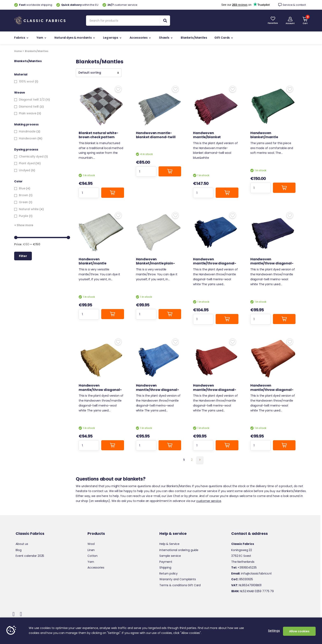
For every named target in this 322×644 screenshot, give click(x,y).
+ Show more (24, 225)
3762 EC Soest (241, 556)
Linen (91, 550)
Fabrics (20, 38)
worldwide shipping (33, 5)
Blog (18, 550)
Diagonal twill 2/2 (32, 100)
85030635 (242, 579)
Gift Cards (222, 38)
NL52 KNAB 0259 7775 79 (252, 591)
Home (18, 51)
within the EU (77, 5)
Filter (23, 256)
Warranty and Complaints (178, 579)
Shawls (164, 38)
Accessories (139, 38)
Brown (24, 195)
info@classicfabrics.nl (251, 573)
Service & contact (292, 5)
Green (23, 202)
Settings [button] (274, 631)
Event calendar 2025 (30, 556)
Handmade (27, 131)
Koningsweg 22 (242, 550)
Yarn (40, 38)
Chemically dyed (31, 156)
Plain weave (28, 113)
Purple (24, 216)
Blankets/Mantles (194, 38)
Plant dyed (27, 163)
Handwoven (28, 138)
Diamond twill (29, 107)
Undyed (25, 170)
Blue (22, 188)
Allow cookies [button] (299, 631)
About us (22, 544)
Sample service (170, 556)
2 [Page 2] (192, 460)
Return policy (168, 573)
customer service (120, 5)
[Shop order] (99, 73)
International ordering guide (179, 550)
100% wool (26, 81)
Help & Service (169, 544)
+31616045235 (244, 568)
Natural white (29, 209)
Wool (91, 544)
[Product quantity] (89, 193)
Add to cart (113, 193)
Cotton (93, 556)
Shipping (165, 568)
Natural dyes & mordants (73, 38)
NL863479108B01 (246, 585)
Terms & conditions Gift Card (180, 585)
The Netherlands (243, 562)
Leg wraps (111, 38)
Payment (166, 562)
